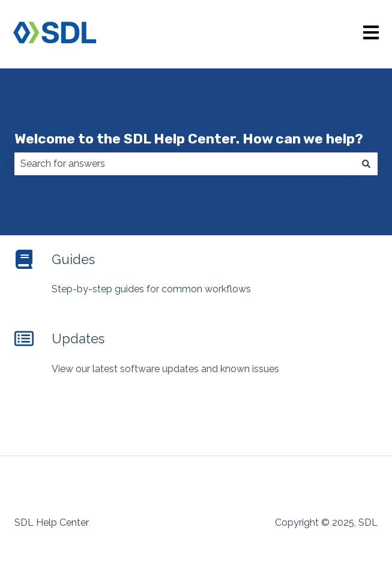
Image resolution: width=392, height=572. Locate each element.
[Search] (366, 164)
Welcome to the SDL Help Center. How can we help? (189, 139)
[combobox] (185, 164)
